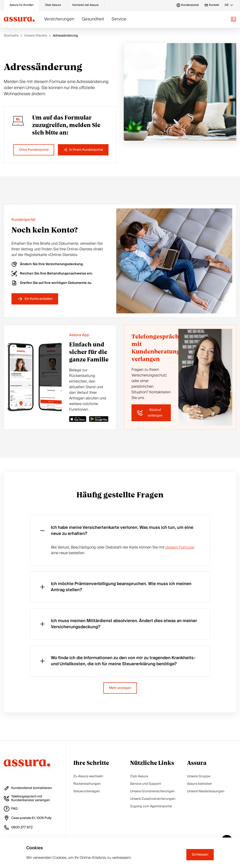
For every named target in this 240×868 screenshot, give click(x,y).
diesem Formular (180, 547)
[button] (233, 19)
